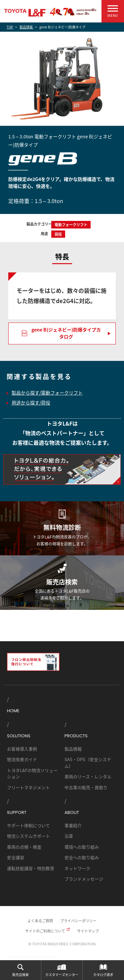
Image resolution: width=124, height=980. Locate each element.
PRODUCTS (76, 736)
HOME (13, 711)
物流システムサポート (28, 836)
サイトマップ (88, 931)
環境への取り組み (82, 847)
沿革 (69, 836)
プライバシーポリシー (78, 921)
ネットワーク (77, 868)
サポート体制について (28, 825)
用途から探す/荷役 (31, 402)
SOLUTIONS (19, 736)
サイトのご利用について (45, 931)
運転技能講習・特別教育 (31, 868)
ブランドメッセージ (84, 879)
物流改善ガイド (22, 759)
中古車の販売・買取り (86, 787)
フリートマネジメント (28, 787)
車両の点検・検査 (24, 847)
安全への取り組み (82, 857)
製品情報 (73, 749)
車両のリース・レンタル (88, 776)
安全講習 (16, 857)
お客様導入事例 (22, 749)
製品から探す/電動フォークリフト (47, 393)
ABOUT (72, 812)
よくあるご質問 (40, 921)
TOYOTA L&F (25, 13)
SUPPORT (17, 812)
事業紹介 (73, 825)
